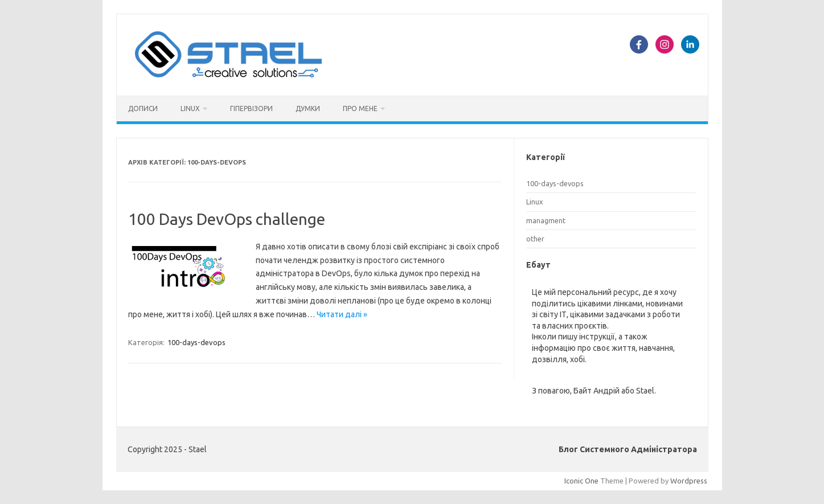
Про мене (360, 108)
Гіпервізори (251, 108)
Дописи (143, 108)
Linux (190, 108)
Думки (308, 108)
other (535, 239)
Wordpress (689, 481)
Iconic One (581, 481)
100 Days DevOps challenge (227, 219)
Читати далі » (342, 314)
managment (546, 220)
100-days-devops (196, 342)
